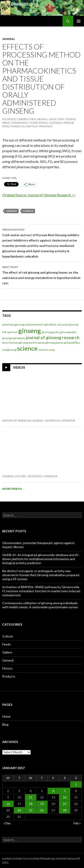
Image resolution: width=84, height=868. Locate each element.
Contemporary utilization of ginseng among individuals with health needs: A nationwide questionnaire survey (40, 605)
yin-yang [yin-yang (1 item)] (50, 350)
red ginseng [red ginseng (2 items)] (9, 350)
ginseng (12, 211)
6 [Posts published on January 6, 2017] (53, 791)
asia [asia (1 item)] (60, 324)
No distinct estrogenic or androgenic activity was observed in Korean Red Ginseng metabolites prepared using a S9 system (41, 575)
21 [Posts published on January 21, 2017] (65, 804)
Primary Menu (79, 21)
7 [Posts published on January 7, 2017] (65, 791)
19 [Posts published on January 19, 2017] (42, 804)
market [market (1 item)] (33, 343)
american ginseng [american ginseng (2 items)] (13, 324)
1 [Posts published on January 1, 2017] (76, 784)
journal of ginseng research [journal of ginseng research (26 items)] (53, 337)
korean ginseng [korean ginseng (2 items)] (19, 343)
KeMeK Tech (21, 859)
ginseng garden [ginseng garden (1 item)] (51, 332)
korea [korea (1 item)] (5, 343)
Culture (8, 636)
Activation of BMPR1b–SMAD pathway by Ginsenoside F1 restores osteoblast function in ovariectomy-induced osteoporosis (41, 591)
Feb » (77, 823)
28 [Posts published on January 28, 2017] (65, 810)
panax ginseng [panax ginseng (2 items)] (46, 343)
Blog (5, 724)
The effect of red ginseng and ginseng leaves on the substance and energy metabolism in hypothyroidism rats (42, 275)
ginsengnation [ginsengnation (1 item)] (68, 332)
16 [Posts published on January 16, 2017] (8, 804)
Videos (19, 367)
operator (68, 421)
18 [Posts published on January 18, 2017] (31, 804)
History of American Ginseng (23, 421)
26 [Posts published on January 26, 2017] (42, 810)
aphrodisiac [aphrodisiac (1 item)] (50, 324)
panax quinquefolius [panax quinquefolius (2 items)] (68, 343)
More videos (14, 489)
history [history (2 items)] (21, 338)
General (9, 39)
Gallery (7, 652)
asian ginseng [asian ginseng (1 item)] (70, 324)
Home (6, 716)
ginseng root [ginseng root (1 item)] (9, 338)
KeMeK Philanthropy (43, 859)
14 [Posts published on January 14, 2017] (65, 797)
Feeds (6, 644)
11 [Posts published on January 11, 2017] (31, 797)
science (28, 211)
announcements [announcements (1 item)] (34, 324)
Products (9, 676)
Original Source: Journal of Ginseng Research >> (39, 195)
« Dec (7, 823)
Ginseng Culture (14, 476)
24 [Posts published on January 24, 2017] (19, 810)
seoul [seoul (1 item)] (41, 350)
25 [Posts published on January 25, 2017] (31, 810)
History (7, 668)
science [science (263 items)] (27, 348)
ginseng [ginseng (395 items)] (30, 331)
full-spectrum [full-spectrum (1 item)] (10, 332)
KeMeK (7, 859)
